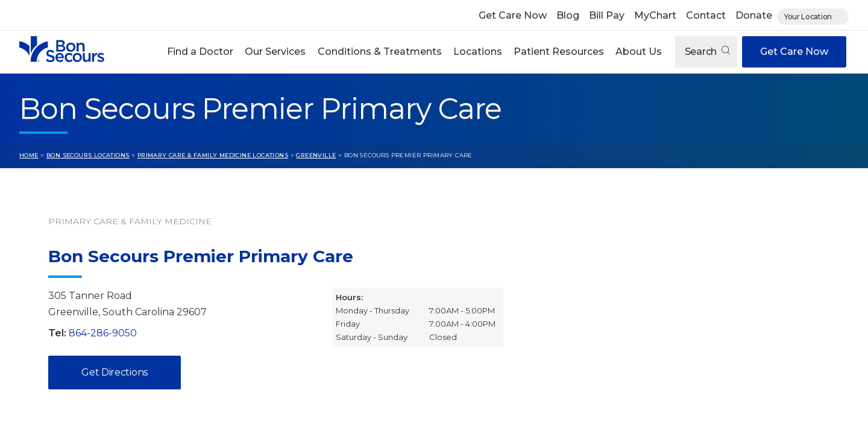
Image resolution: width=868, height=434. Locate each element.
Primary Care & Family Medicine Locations (213, 155)
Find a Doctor (200, 52)
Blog (568, 15)
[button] (200, 52)
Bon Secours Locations (88, 155)
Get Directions (115, 372)
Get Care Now (513, 15)
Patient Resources (559, 52)
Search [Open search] (707, 52)
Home (29, 155)
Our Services (275, 52)
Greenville (316, 155)
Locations (478, 52)
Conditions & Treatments (380, 52)
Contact (706, 15)
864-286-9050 (103, 333)
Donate (754, 15)
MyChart (655, 15)
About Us (639, 52)
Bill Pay (607, 15)
